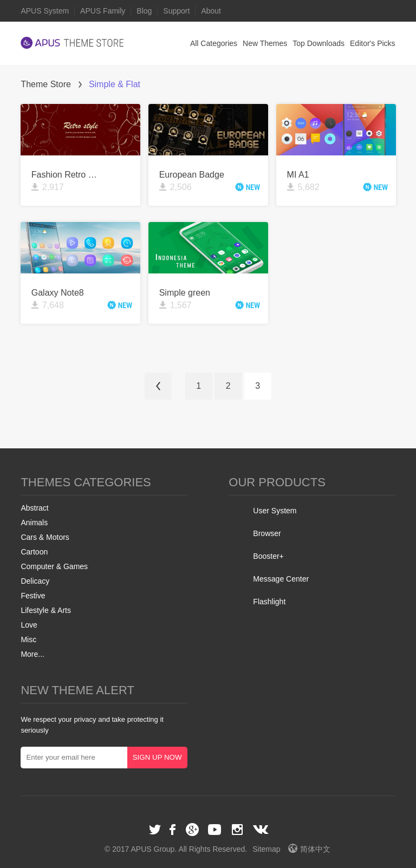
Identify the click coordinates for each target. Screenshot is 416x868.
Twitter (155, 830)
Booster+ (268, 556)
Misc (28, 639)
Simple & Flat (115, 84)
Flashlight (269, 602)
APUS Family (103, 11)
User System (275, 511)
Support (176, 11)
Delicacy (35, 581)
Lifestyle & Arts (46, 610)
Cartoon (34, 552)
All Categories (214, 43)
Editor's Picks (373, 43)
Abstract (34, 508)
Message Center (281, 579)
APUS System (45, 11)
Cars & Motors (45, 537)
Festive (33, 596)
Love (29, 625)
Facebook (173, 830)
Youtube (214, 830)
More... (32, 654)
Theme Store (45, 84)
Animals (34, 523)
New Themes (265, 43)
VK (261, 830)
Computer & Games (54, 566)
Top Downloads (318, 43)
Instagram (237, 830)
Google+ (192, 830)
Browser (267, 533)
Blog (144, 11)
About (211, 11)
